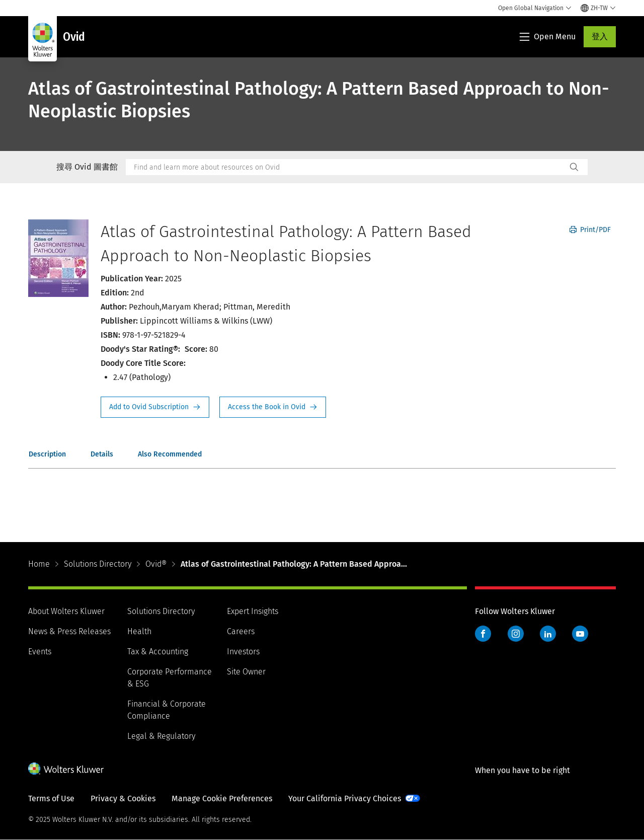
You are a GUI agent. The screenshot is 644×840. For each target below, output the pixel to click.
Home (39, 564)
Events (40, 652)
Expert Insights (253, 611)
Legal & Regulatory (161, 736)
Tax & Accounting (158, 652)
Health (139, 631)
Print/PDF (590, 230)
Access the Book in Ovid (273, 407)
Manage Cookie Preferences (222, 798)
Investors (243, 652)
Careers (241, 631)
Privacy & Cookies (123, 798)
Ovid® (156, 564)
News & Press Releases (69, 631)
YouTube (580, 634)
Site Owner (246, 672)
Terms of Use (51, 798)
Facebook (483, 634)
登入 (600, 36)
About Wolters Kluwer (66, 611)
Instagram (516, 634)
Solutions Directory (98, 564)
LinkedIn (548, 634)
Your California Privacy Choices (345, 798)
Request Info (155, 407)
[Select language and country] (598, 8)
